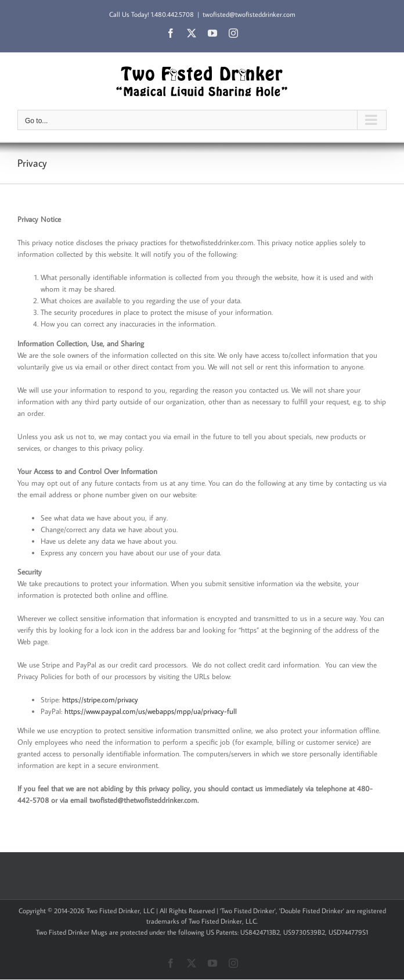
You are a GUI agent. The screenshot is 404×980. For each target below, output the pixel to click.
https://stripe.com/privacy (100, 699)
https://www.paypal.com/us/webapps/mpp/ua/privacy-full (151, 711)
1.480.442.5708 (172, 14)
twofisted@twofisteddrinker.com (249, 14)
